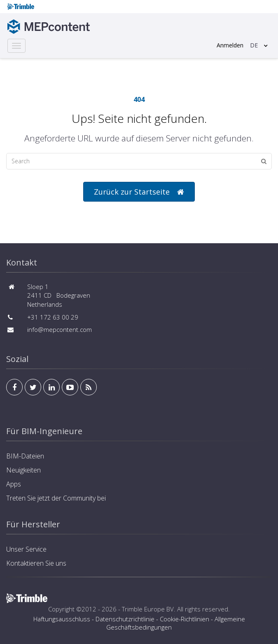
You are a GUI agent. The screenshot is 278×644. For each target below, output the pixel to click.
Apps (14, 484)
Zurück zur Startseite (139, 192)
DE (254, 45)
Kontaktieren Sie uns (36, 563)
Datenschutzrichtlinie (125, 619)
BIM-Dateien (25, 456)
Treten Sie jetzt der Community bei (56, 498)
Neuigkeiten (23, 470)
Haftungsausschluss (62, 619)
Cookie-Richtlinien (185, 619)
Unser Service (26, 549)
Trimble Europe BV (148, 609)
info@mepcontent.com (60, 329)
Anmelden (230, 45)
